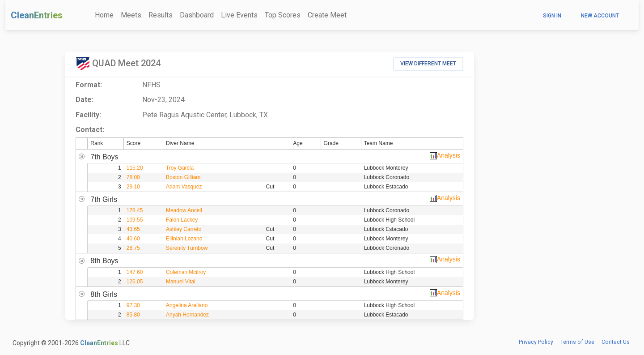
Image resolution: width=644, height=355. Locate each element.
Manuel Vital (181, 282)
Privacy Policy (536, 342)
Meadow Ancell (184, 210)
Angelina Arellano (187, 305)
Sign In (552, 16)
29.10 (133, 187)
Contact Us (616, 342)
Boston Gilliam (183, 177)
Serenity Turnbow (187, 248)
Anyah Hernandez (187, 315)
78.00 (133, 177)
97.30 (133, 305)
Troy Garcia (180, 168)
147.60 (135, 272)
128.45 (135, 210)
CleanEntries (37, 15)
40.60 (133, 239)
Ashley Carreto (184, 229)
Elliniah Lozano (184, 239)
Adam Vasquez (184, 187)
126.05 (135, 282)
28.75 (133, 248)
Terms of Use (577, 342)
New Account (600, 16)
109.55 (135, 220)
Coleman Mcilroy (186, 272)
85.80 (133, 315)
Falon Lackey (182, 220)
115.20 (135, 168)
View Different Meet (428, 64)
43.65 (133, 229)
